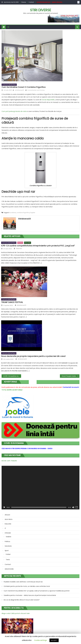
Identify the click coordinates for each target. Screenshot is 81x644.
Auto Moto (9, 519)
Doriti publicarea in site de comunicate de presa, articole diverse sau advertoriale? (32, 387)
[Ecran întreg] (77, 507)
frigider (33, 213)
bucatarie (13, 213)
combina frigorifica (23, 213)
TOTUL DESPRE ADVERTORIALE (12, 390)
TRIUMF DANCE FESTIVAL (12, 302)
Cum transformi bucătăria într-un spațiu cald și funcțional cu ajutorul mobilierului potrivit (37, 591)
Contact (31, 2)
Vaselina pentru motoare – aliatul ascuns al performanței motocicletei (30, 595)
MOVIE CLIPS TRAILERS (9, 461)
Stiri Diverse (41, 10)
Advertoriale (9, 569)
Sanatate (8, 546)
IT (5, 528)
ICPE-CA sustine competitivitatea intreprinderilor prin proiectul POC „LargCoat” (38, 246)
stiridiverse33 (19, 90)
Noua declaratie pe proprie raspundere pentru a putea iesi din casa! (33, 356)
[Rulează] (4, 507)
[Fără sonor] (73, 507)
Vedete (8, 537)
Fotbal (8, 554)
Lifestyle (8, 533)
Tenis (8, 560)
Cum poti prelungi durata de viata (14, 111)
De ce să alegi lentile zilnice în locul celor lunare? (22, 600)
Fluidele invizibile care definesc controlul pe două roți (23, 582)
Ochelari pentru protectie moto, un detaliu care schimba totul (27, 586)
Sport (7, 551)
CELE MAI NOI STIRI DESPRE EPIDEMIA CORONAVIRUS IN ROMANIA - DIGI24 (27, 449)
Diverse (24, 2)
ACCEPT (54, 640)
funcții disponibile (48, 100)
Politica (7, 541)
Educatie (28, 243)
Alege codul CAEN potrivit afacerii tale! (16, 613)
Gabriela (19, 249)
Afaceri (7, 515)
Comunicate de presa (9, 85)
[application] (40, 488)
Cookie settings (40, 640)
